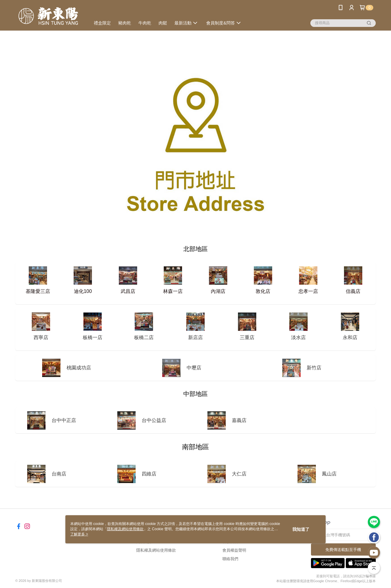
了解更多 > (79, 534)
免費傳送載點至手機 (343, 550)
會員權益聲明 (234, 550)
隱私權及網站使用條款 (156, 550)
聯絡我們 (230, 559)
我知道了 (301, 529)
